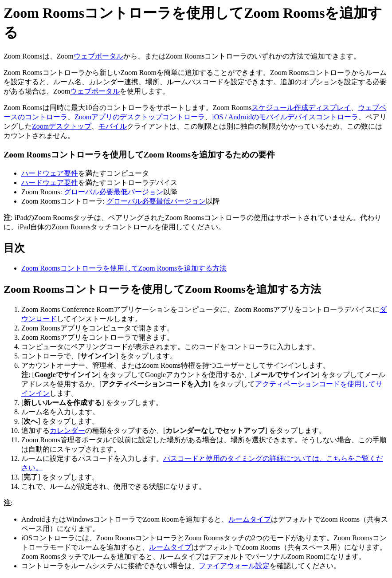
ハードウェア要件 (50, 173)
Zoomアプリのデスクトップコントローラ (140, 117)
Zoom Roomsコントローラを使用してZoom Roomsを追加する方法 (124, 268)
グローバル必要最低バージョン (114, 192)
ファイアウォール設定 (234, 566)
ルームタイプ (250, 519)
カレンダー (67, 431)
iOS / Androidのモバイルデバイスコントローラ (285, 117)
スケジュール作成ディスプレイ (301, 108)
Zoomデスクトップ (62, 126)
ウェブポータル (98, 56)
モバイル (113, 126)
